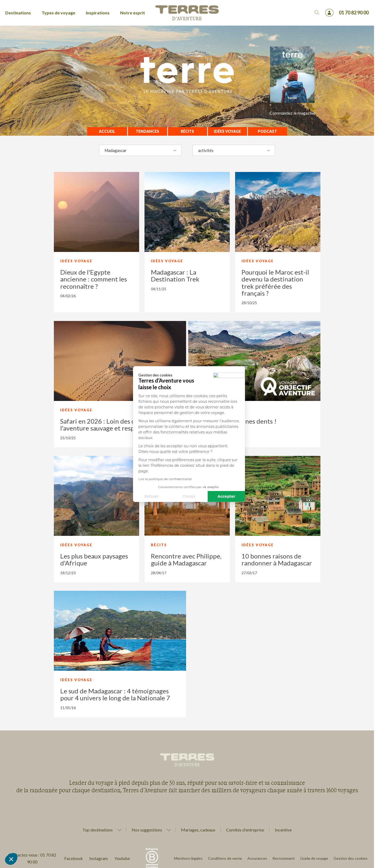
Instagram (99, 858)
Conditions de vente (225, 858)
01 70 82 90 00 (354, 13)
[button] (11, 859)
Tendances (147, 131)
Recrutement (284, 858)
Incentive (283, 830)
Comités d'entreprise (245, 830)
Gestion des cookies (351, 858)
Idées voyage (227, 131)
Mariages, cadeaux (198, 830)
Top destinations (98, 830)
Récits (187, 131)
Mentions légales (188, 858)
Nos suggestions (147, 830)
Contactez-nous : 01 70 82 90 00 (32, 858)
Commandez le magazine (292, 113)
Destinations (18, 13)
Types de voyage (58, 13)
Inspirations (98, 13)
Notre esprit (133, 13)
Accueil (107, 131)
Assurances (257, 858)
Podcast (267, 131)
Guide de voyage (314, 858)
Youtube (122, 858)
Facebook (74, 858)
